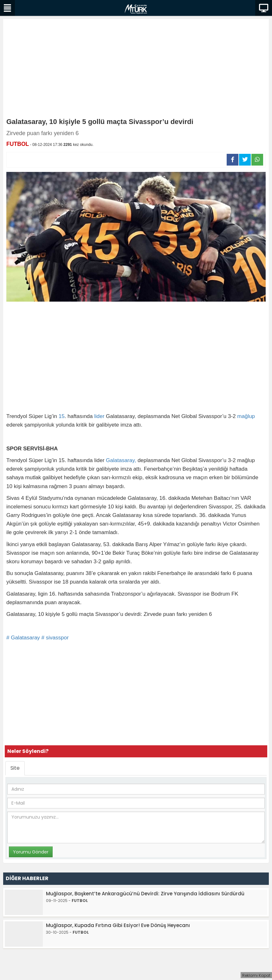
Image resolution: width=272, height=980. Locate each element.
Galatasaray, (121, 460)
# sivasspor (55, 638)
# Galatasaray (23, 638)
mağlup (246, 416)
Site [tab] (15, 768)
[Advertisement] (136, 70)
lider (99, 416)
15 (62, 416)
